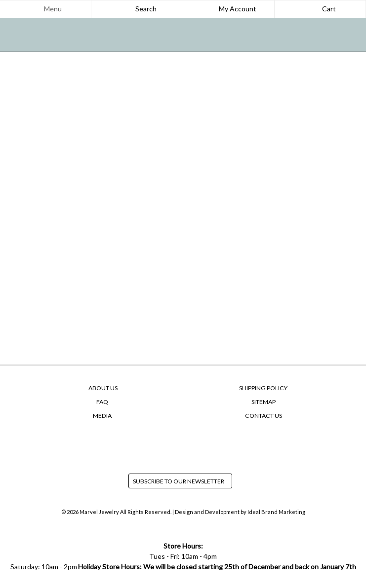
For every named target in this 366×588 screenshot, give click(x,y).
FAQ (102, 402)
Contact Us (264, 416)
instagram (183, 445)
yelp (202, 445)
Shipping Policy (263, 388)
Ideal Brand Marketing (276, 512)
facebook (164, 445)
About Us (103, 388)
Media (102, 416)
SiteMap (264, 402)
